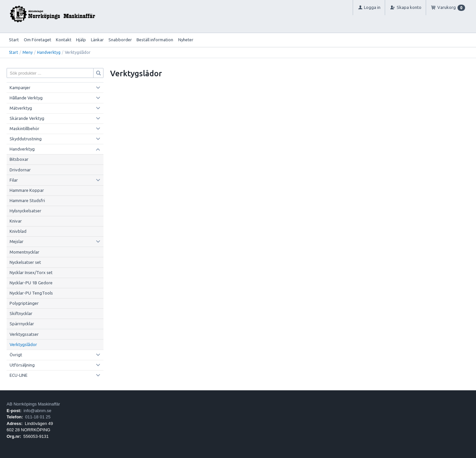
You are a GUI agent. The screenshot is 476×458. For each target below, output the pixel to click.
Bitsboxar (19, 159)
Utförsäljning (22, 365)
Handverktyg (49, 52)
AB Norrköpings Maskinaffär (33, 404)
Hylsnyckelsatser (25, 211)
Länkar (97, 40)
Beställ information (155, 40)
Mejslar (17, 241)
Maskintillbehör (24, 128)
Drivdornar (20, 170)
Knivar (16, 221)
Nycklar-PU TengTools (31, 293)
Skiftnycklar (21, 313)
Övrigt (16, 355)
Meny (28, 52)
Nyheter (186, 40)
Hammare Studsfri (27, 200)
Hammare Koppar (27, 190)
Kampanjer (20, 88)
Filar (14, 180)
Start (14, 40)
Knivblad (18, 231)
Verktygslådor (23, 344)
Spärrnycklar (22, 324)
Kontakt (64, 40)
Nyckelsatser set (25, 262)
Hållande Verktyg (26, 98)
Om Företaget (38, 40)
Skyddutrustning (26, 139)
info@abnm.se (37, 411)
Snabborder (120, 40)
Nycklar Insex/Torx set (31, 272)
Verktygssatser (24, 334)
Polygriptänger (24, 303)
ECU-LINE (19, 375)
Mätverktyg (21, 108)
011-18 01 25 (38, 417)
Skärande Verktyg (27, 118)
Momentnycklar (24, 252)
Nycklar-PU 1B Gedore (31, 283)
